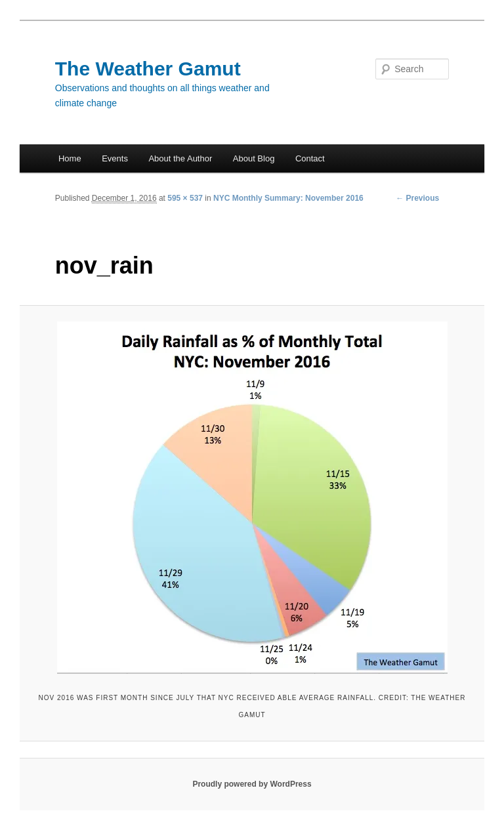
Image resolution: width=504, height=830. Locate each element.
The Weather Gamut (148, 69)
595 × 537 (185, 198)
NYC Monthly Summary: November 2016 (288, 198)
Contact (310, 158)
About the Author (180, 158)
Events (115, 158)
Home (70, 158)
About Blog (254, 158)
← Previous (417, 198)
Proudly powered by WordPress (252, 784)
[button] (252, 498)
